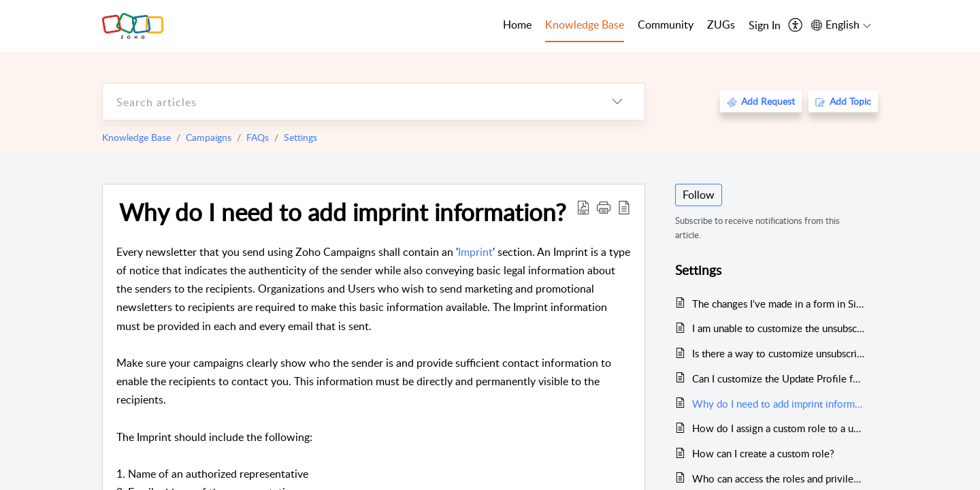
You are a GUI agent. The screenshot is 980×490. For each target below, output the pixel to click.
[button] (604, 207)
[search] (346, 102)
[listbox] (617, 102)
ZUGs (721, 24)
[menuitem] (765, 26)
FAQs (258, 137)
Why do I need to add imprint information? (343, 212)
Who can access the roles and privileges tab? (778, 478)
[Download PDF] (583, 207)
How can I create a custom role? (763, 453)
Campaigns (209, 137)
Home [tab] (517, 24)
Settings (300, 137)
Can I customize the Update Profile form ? (778, 378)
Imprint (475, 252)
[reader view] (624, 207)
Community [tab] (666, 24)
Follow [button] (699, 195)
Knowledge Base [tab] (585, 24)
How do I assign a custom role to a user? (778, 428)
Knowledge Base (136, 137)
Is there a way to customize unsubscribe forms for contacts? (778, 353)
